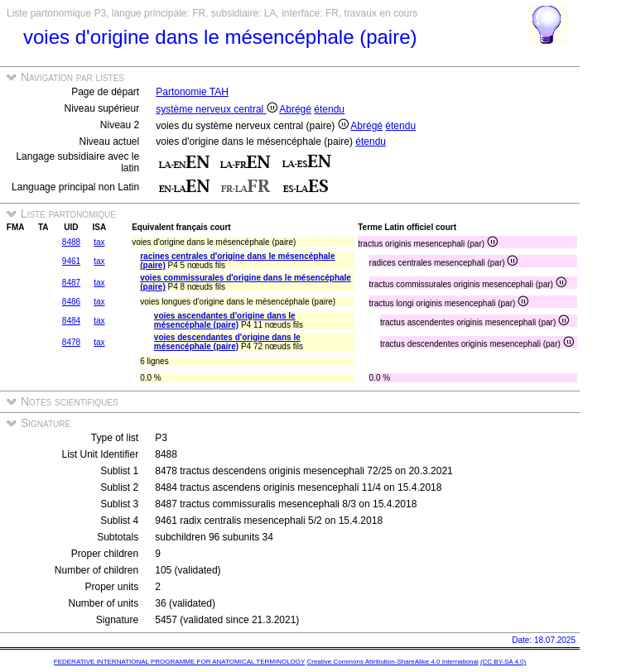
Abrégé (295, 109)
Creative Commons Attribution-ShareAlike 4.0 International (392, 662)
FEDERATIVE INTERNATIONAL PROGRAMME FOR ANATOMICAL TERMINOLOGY (179, 662)
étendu (329, 109)
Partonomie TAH (192, 92)
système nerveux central (216, 109)
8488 (71, 242)
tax (99, 242)
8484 (71, 321)
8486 (71, 302)
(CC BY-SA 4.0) (503, 662)
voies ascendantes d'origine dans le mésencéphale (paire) (225, 320)
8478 (71, 342)
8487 (71, 283)
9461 (71, 261)
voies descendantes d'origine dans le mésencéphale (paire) (227, 342)
